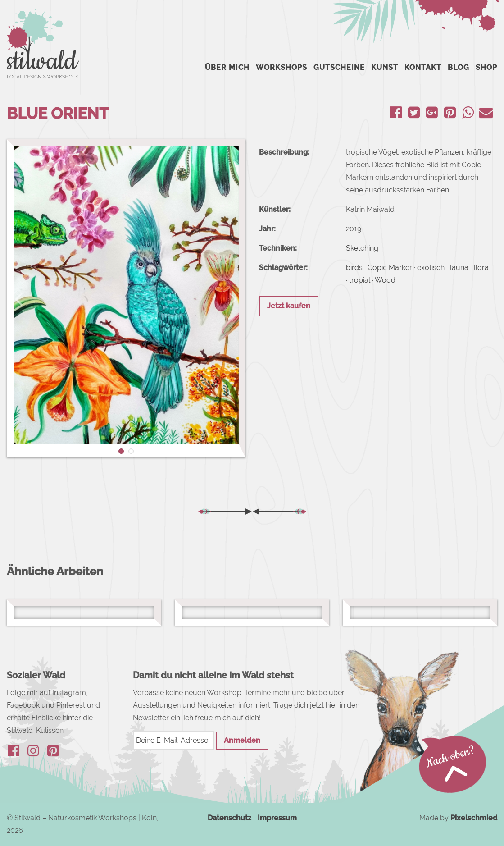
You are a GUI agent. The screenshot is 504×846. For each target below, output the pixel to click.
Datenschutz (229, 818)
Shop (486, 67)
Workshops (282, 67)
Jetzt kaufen (289, 306)
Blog (459, 67)
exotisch (431, 268)
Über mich (227, 67)
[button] (19, 298)
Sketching (362, 248)
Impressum (277, 818)
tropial (360, 280)
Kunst (385, 67)
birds (354, 268)
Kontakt (423, 67)
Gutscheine (339, 67)
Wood (385, 280)
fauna (459, 268)
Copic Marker (390, 268)
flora (481, 268)
